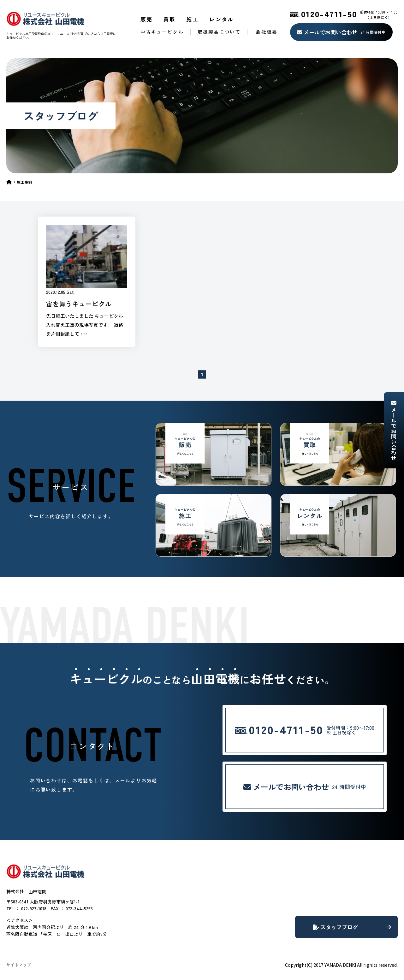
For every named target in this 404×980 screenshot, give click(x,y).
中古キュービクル (162, 32)
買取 (170, 19)
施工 (192, 19)
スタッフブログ (352, 927)
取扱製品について (219, 32)
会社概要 (266, 32)
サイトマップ (19, 965)
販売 (147, 19)
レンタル (222, 19)
